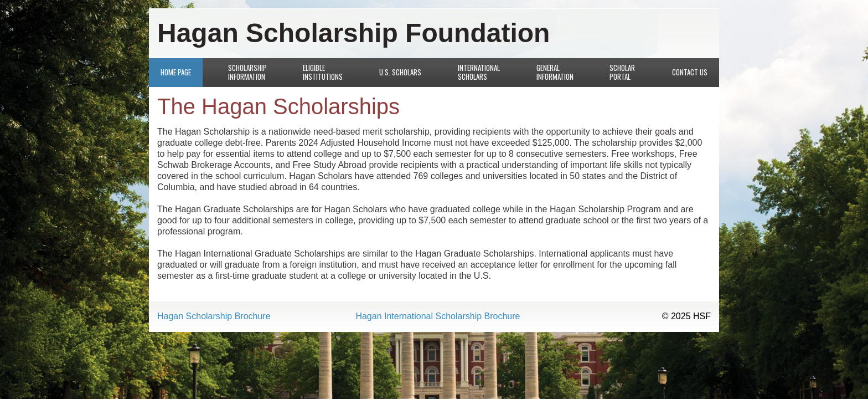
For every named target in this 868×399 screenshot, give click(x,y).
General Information (555, 72)
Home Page (176, 72)
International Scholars (479, 72)
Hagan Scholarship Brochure (214, 316)
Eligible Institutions (323, 72)
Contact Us (690, 72)
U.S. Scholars (400, 72)
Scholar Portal (622, 72)
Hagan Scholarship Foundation (353, 33)
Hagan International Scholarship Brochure (438, 316)
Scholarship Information (247, 72)
